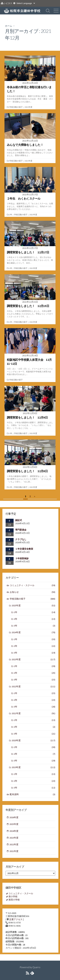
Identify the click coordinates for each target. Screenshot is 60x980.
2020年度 (33, 740)
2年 (11, 215)
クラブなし (21, 539)
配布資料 (33, 794)
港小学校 (13, 896)
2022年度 (33, 687)
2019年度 (33, 767)
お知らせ (33, 592)
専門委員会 (21, 530)
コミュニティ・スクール (33, 585)
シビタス (8, 3)
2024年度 (33, 632)
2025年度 (33, 606)
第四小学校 (14, 900)
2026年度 (14, 817)
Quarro (36, 967)
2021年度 (28, 107)
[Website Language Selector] (26, 3)
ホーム (9, 26)
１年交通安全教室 (24, 549)
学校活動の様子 (16, 107)
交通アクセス (16, 919)
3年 (35, 626)
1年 (11, 268)
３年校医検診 (22, 558)
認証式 (19, 520)
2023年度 (33, 659)
